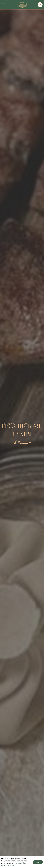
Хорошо (38, 862)
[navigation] (3, 5)
